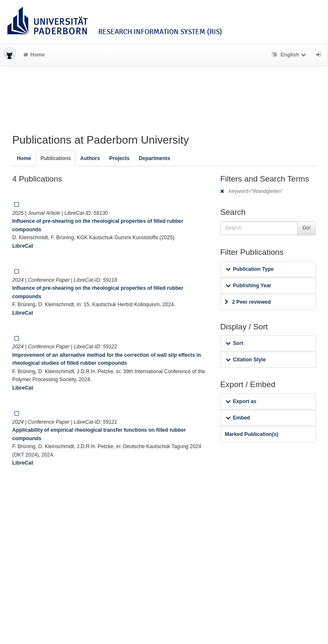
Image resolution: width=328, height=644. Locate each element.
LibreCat (23, 246)
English (290, 55)
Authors (90, 158)
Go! (306, 228)
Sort (234, 343)
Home (34, 55)
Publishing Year (248, 286)
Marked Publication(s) (251, 434)
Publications (56, 158)
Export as (241, 401)
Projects (119, 158)
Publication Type (250, 269)
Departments (155, 158)
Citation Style (246, 360)
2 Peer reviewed (248, 302)
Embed (238, 418)
